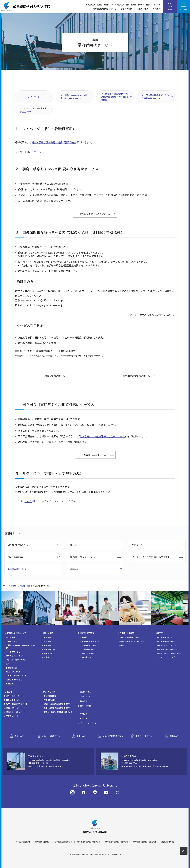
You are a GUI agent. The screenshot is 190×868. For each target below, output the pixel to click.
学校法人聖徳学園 (23, 842)
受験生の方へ (91, 5)
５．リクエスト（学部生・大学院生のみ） (33, 110)
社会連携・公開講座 (126, 633)
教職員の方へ (175, 736)
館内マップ (75, 545)
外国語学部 (48, 653)
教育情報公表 (12, 668)
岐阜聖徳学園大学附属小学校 (117, 842)
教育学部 (47, 637)
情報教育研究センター (91, 641)
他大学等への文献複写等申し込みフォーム (102, 436)
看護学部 (47, 645)
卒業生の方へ (120, 5)
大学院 (47, 657)
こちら (35, 152)
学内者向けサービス (17, 569)
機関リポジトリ (77, 569)
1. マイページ (34, 97)
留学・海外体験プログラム (168, 637)
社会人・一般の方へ (153, 5)
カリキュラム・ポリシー (16, 656)
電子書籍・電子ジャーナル (82, 557)
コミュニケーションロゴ (16, 676)
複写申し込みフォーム (95, 455)
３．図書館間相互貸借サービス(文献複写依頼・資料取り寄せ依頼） (115, 97)
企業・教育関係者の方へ (135, 5)
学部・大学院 (126, 9)
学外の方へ (137, 545)
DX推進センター (88, 657)
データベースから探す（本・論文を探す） (152, 557)
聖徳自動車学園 (168, 842)
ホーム (6, 586)
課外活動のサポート (14, 700)
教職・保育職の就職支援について (57, 704)
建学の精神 (11, 637)
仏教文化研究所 (88, 653)
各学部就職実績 (50, 696)
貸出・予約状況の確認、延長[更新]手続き (54, 142)
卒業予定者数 (49, 700)
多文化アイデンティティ (167, 645)
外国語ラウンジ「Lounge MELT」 (171, 653)
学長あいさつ (12, 641)
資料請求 (156, 9)
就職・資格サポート (14, 708)
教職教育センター (89, 645)
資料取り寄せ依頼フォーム (136, 376)
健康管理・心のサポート (16, 712)
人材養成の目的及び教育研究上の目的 (20, 647)
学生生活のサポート (14, 696)
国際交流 (159, 633)
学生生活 (8, 692)
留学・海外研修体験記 (166, 641)
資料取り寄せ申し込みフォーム (95, 214)
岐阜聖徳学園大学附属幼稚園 (145, 842)
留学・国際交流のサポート (17, 704)
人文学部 (47, 641)
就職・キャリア (49, 692)
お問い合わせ (85, 696)
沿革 (8, 664)
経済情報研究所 (88, 649)
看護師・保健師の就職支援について (58, 712)
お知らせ (84, 714)
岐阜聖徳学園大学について (105, 9)
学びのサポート (12, 716)
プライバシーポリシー (89, 723)
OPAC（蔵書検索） (16, 557)
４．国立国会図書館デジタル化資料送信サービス (155, 97)
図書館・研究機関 (18, 586)
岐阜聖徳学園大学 (42, 842)
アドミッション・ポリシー (17, 660)
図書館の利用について (18, 545)
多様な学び (124, 645)
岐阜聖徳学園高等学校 (63, 842)
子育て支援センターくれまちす (132, 641)
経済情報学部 (49, 649)
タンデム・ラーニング (166, 657)
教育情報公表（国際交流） (168, 649)
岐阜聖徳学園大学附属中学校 (89, 842)
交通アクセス (142, 9)
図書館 (9, 533)
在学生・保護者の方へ (105, 5)
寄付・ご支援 (85, 706)
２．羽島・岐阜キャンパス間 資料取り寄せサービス (74, 97)
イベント (84, 718)
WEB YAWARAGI (13, 672)
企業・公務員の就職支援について (57, 708)
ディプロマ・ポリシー (15, 652)
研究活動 (10, 684)
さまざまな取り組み (14, 680)
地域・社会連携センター (129, 637)
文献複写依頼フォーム (54, 376)
